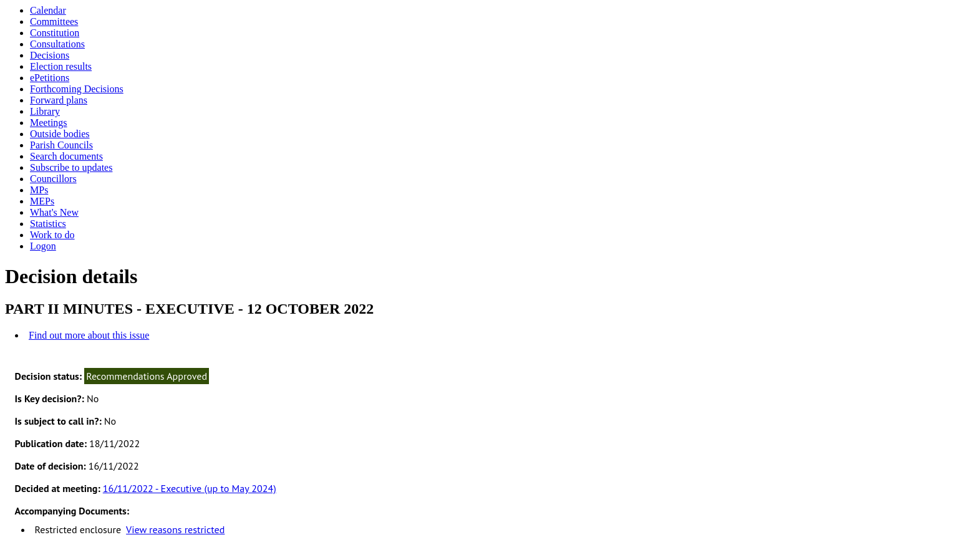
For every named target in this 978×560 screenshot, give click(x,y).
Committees (54, 22)
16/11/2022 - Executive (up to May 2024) (190, 488)
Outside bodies (60, 134)
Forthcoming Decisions (77, 89)
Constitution (55, 33)
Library (45, 111)
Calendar (48, 10)
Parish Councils (61, 145)
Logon (43, 246)
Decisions (50, 55)
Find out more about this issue (89, 335)
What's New (54, 212)
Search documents (66, 156)
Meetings (49, 123)
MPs (39, 190)
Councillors (53, 179)
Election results (61, 66)
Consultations (57, 44)
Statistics (48, 224)
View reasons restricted (175, 529)
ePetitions (50, 78)
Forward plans (59, 100)
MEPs (42, 201)
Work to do (52, 235)
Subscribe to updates (71, 167)
